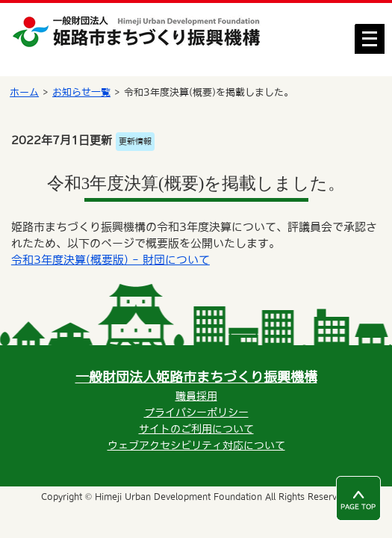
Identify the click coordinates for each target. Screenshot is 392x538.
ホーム (24, 92)
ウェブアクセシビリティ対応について (196, 445)
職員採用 (196, 396)
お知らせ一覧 (81, 92)
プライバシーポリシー (196, 412)
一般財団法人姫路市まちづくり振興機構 (196, 377)
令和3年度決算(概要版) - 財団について (111, 260)
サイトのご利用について (196, 429)
